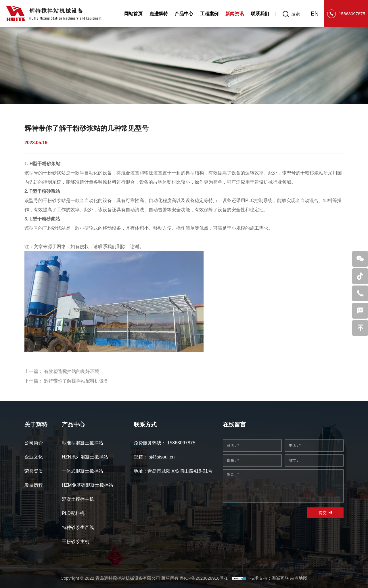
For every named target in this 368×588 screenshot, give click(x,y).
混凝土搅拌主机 (78, 499)
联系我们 (260, 14)
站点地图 (299, 578)
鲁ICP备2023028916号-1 (204, 578)
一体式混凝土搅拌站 (83, 471)
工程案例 (209, 14)
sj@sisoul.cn (162, 457)
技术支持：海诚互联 (270, 578)
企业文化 (34, 457)
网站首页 (133, 14)
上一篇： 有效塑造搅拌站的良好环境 (62, 383)
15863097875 (352, 14)
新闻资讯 (235, 14)
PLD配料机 (73, 513)
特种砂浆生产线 (78, 527)
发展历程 (34, 485)
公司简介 (34, 443)
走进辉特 (159, 14)
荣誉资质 (34, 471)
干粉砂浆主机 (76, 542)
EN (315, 14)
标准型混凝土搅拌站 (83, 443)
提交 (323, 513)
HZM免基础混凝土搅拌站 (88, 485)
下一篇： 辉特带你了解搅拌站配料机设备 (66, 392)
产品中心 (184, 14)
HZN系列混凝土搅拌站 (85, 457)
